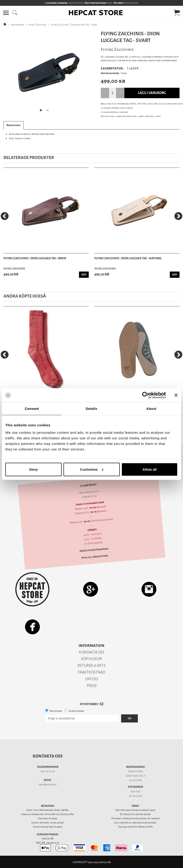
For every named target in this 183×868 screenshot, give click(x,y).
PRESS (92, 686)
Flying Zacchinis (38, 25)
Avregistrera (76, 711)
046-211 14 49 (48, 771)
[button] (6, 13)
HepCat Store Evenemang (94, 550)
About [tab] (151, 409)
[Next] (178, 216)
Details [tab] (91, 409)
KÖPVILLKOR (91, 659)
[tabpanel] (46, 73)
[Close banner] (176, 395)
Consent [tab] (32, 409)
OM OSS (92, 679)
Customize (92, 469)
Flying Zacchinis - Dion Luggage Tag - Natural (128, 258)
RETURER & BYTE (92, 666)
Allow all (150, 469)
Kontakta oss (48, 756)
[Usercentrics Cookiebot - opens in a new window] (146, 395)
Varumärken (17, 25)
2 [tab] (49, 112)
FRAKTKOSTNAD (92, 672)
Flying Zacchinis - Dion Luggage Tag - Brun (35, 258)
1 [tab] (42, 112)
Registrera (56, 711)
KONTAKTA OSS (92, 652)
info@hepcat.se (48, 785)
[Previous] (5, 216)
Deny (33, 469)
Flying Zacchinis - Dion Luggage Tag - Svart (74, 25)
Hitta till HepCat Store (95, 557)
